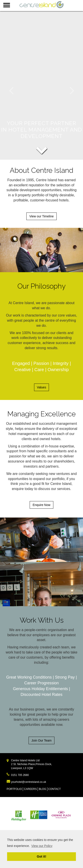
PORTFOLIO (14, 789)
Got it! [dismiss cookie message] (41, 856)
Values (42, 387)
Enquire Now (41, 505)
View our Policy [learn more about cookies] (42, 846)
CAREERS (30, 789)
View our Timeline (41, 216)
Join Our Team (41, 740)
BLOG (42, 789)
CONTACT (55, 789)
